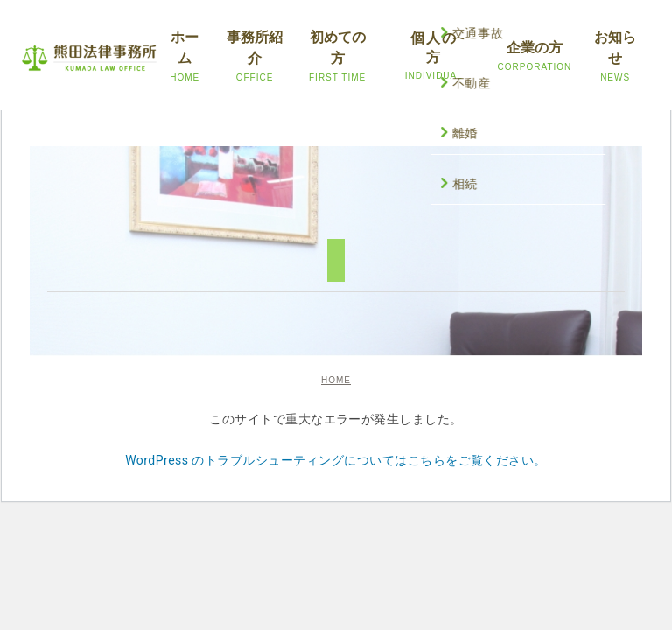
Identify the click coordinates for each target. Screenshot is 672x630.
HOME (336, 380)
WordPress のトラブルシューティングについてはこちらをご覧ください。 (336, 460)
